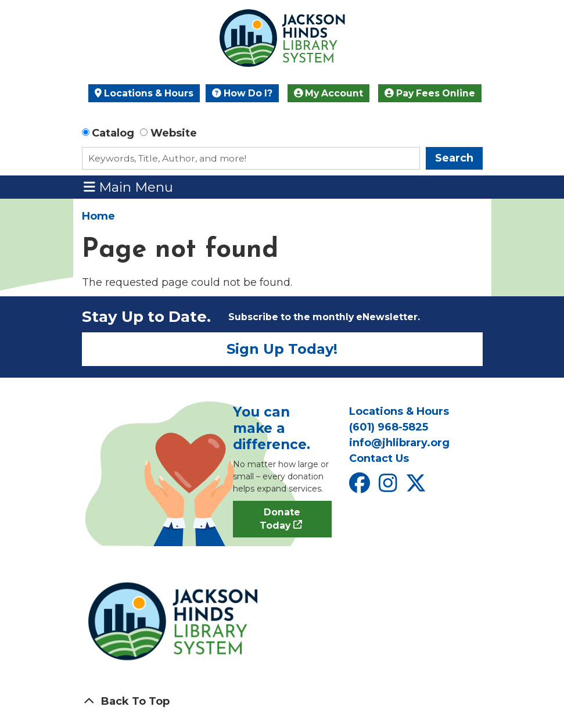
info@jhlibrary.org (399, 443)
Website (174, 133)
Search (454, 158)
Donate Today (280, 519)
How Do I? (242, 93)
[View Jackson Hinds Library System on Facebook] (361, 487)
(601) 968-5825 (389, 427)
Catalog (113, 133)
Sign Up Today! (282, 349)
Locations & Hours (144, 93)
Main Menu (128, 187)
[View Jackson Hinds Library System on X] (417, 487)
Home (98, 216)
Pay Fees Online (430, 93)
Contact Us (379, 458)
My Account (329, 93)
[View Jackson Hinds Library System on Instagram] (389, 487)
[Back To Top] (282, 702)
